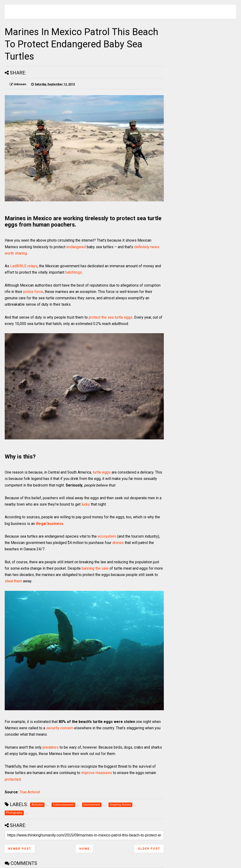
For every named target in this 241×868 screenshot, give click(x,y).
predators (51, 747)
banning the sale (95, 568)
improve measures (97, 773)
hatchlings (74, 272)
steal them (13, 581)
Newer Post (20, 849)
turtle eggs (102, 472)
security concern (60, 728)
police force (33, 292)
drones (118, 543)
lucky (86, 504)
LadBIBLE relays (24, 266)
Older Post (149, 849)
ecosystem (107, 536)
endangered (76, 247)
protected (13, 779)
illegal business (50, 524)
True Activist (30, 792)
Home (84, 849)
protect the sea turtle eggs (111, 317)
